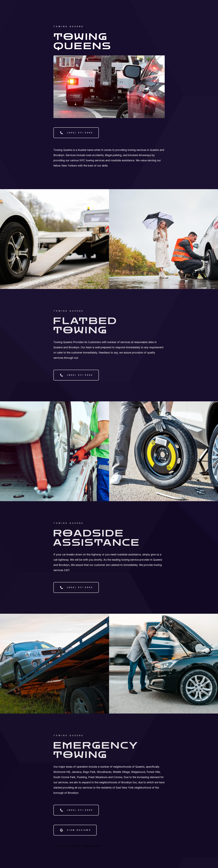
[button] (76, 133)
